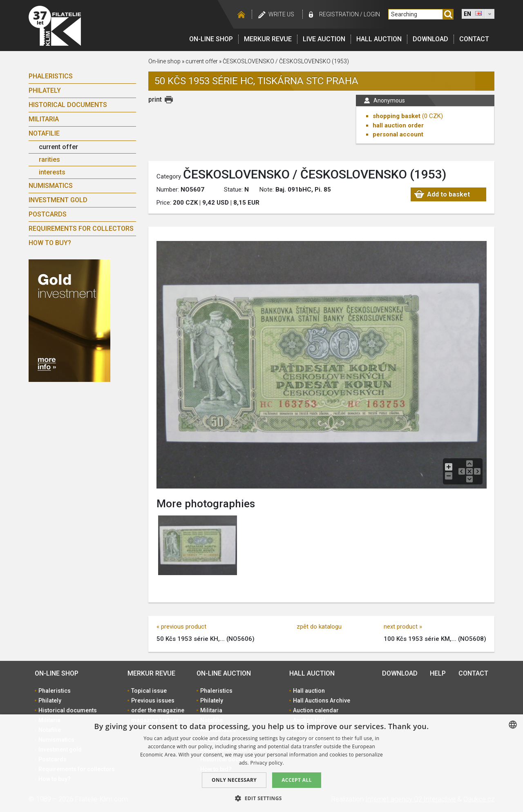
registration (339, 14)
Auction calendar (316, 710)
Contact (474, 39)
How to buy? (50, 243)
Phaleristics (51, 76)
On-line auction (224, 673)
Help (438, 673)
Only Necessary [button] (234, 780)
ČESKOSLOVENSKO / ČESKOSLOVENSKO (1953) (286, 61)
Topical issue (149, 691)
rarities (49, 159)
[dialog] (261, 763)
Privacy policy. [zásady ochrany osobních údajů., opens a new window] (267, 763)
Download (430, 39)
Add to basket (448, 194)
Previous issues (153, 700)
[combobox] (513, 725)
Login (372, 14)
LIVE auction (324, 39)
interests (52, 172)
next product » (403, 627)
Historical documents (68, 105)
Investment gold (58, 200)
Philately (45, 90)
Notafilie (44, 133)
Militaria (44, 119)
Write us (281, 14)
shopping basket (397, 116)
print (155, 99)
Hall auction (379, 39)
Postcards (48, 214)
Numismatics (51, 186)
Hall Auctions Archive (322, 700)
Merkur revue (268, 39)
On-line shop (211, 39)
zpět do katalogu (319, 627)
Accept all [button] (297, 780)
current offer (58, 147)
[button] (261, 798)
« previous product (181, 627)
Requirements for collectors (81, 229)
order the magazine (158, 710)
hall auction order (398, 125)
